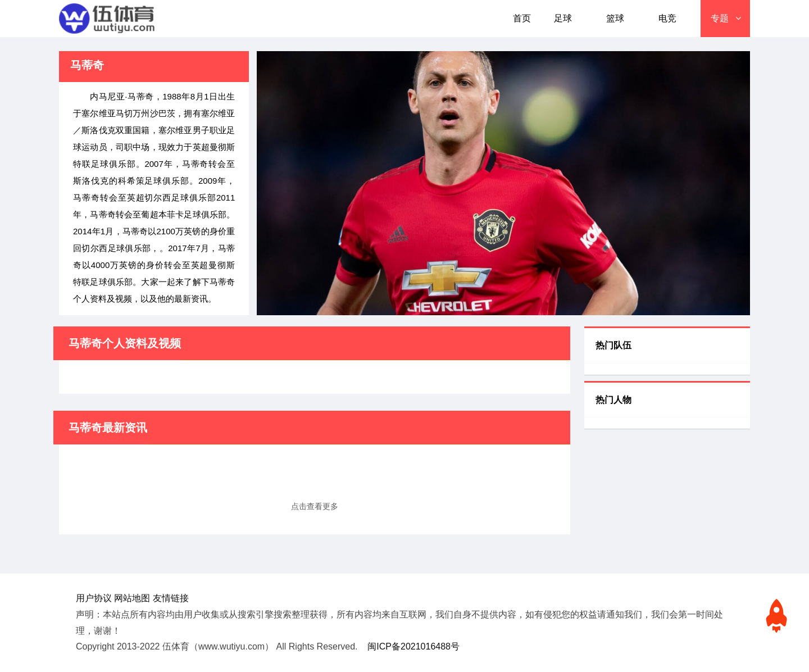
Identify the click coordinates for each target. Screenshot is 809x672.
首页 (522, 18)
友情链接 (171, 598)
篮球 (615, 18)
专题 (720, 18)
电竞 (667, 18)
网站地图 (132, 598)
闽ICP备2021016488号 (413, 646)
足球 (563, 18)
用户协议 (94, 598)
